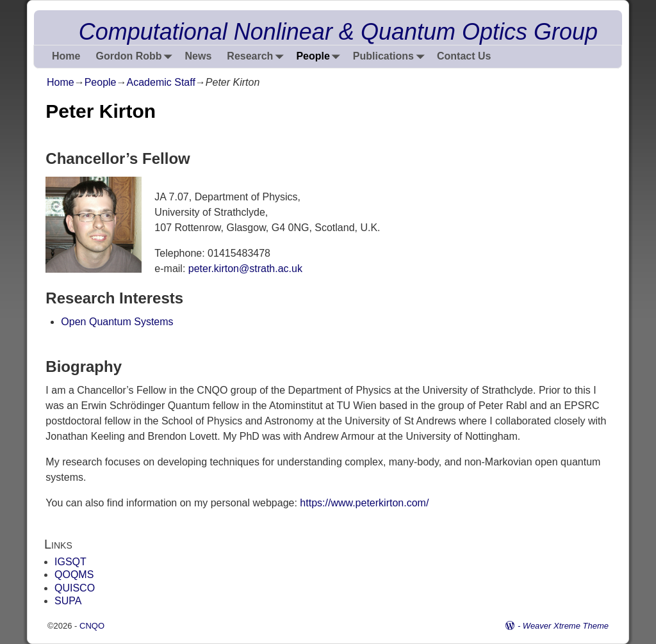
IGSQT (70, 562)
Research (258, 57)
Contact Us (464, 56)
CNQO (92, 626)
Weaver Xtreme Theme (566, 626)
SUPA (68, 601)
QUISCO (75, 588)
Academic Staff (161, 82)
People (320, 57)
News (199, 56)
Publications (391, 57)
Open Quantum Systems (117, 322)
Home (66, 56)
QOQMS (74, 575)
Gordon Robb (136, 57)
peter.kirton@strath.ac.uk (245, 269)
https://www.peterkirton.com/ (364, 503)
